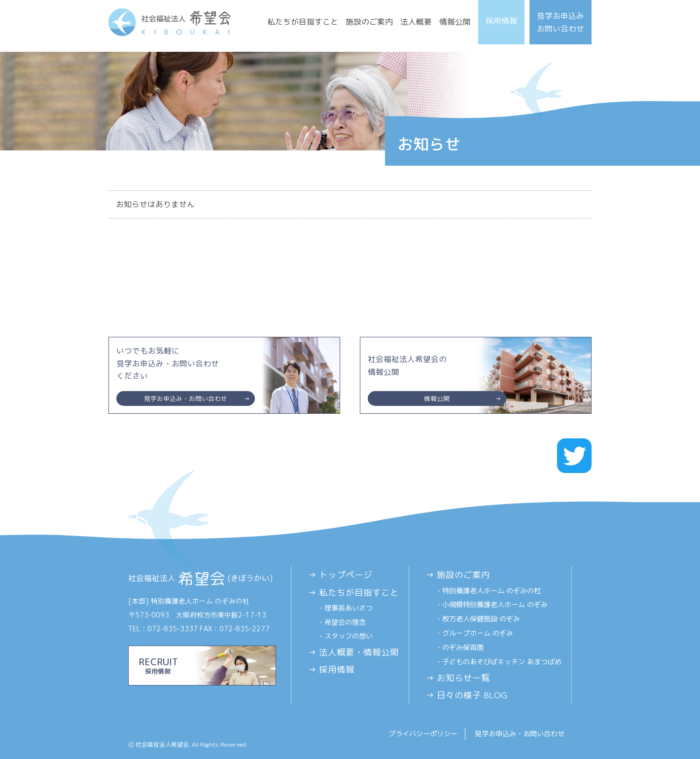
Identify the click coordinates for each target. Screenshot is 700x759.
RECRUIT (202, 665)
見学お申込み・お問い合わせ (520, 734)
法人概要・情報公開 (359, 652)
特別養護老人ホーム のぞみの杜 (491, 591)
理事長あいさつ (349, 608)
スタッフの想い (349, 636)
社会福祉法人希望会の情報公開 (437, 380)
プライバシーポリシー (423, 734)
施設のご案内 (369, 22)
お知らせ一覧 (463, 678)
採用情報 (501, 21)
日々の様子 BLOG (472, 695)
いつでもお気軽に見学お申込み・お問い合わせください (186, 376)
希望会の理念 (345, 622)
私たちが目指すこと (303, 22)
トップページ (346, 575)
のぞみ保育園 (463, 648)
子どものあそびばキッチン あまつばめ (502, 662)
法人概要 (416, 22)
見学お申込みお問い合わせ (560, 22)
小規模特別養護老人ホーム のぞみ (495, 605)
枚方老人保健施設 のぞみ (481, 619)
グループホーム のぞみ (478, 633)
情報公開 (455, 22)
